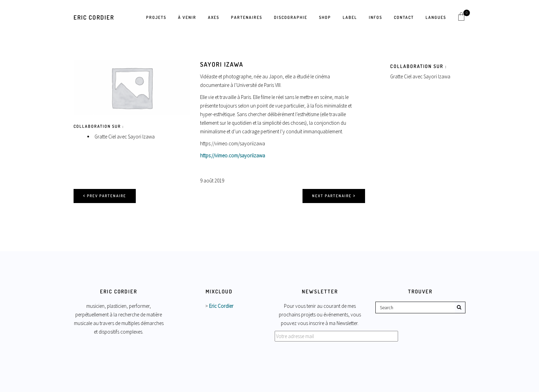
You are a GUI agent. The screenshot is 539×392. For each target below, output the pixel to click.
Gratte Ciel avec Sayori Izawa (125, 137)
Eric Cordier (94, 17)
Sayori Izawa (222, 64)
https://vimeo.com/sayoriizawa (233, 155)
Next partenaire (334, 196)
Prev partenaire (105, 196)
